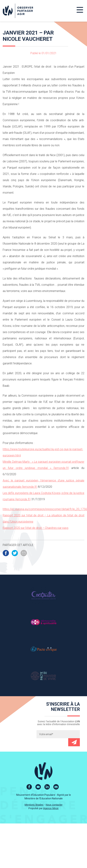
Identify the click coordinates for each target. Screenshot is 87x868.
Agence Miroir (51, 808)
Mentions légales (34, 805)
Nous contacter (54, 805)
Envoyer (74, 742)
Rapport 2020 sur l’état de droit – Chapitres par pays (36, 528)
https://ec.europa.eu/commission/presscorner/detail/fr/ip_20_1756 (45, 509)
